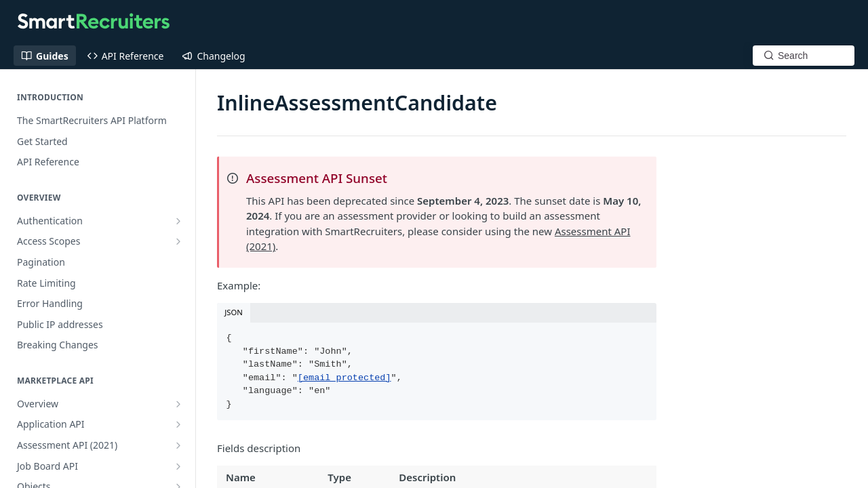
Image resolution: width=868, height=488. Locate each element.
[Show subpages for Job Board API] (178, 466)
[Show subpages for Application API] (178, 424)
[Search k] (804, 56)
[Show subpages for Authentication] (178, 221)
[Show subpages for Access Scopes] (178, 241)
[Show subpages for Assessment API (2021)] (178, 445)
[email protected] (344, 378)
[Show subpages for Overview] (178, 404)
